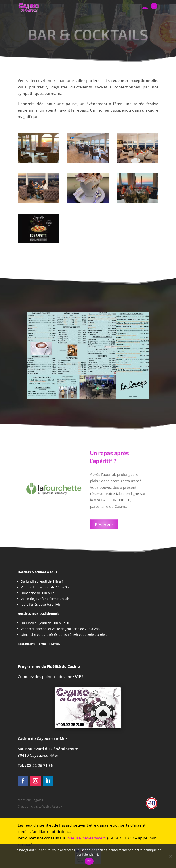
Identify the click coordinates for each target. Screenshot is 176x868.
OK (89, 861)
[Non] (170, 856)
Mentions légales (30, 800)
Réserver (104, 528)
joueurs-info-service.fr (86, 838)
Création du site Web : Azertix (40, 806)
